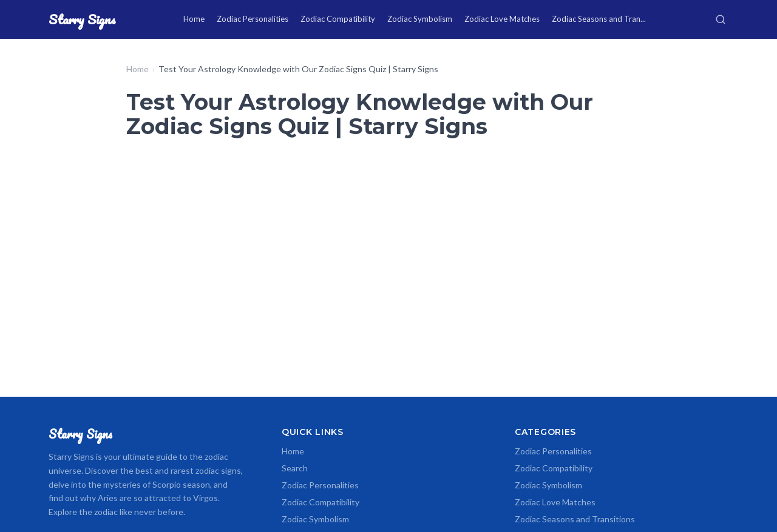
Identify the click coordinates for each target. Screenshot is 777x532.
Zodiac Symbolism (420, 19)
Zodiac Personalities (253, 19)
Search (295, 468)
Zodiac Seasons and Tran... (599, 19)
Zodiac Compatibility (338, 19)
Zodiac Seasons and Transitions (575, 519)
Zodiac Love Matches (502, 19)
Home (194, 19)
